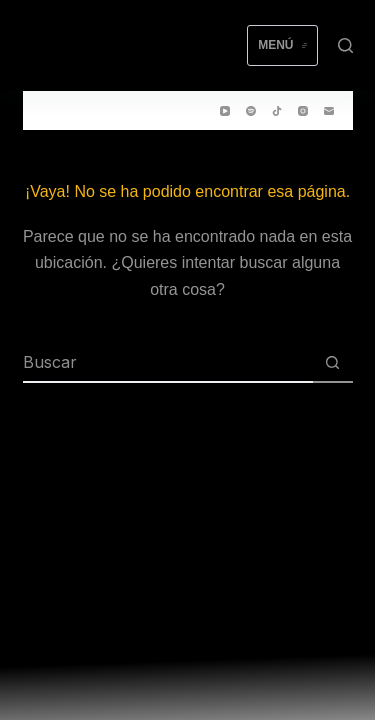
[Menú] (282, 46)
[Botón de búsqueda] (333, 363)
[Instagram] (303, 111)
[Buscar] (345, 45)
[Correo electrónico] (329, 111)
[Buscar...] (168, 363)
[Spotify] (251, 111)
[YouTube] (225, 111)
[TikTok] (277, 111)
